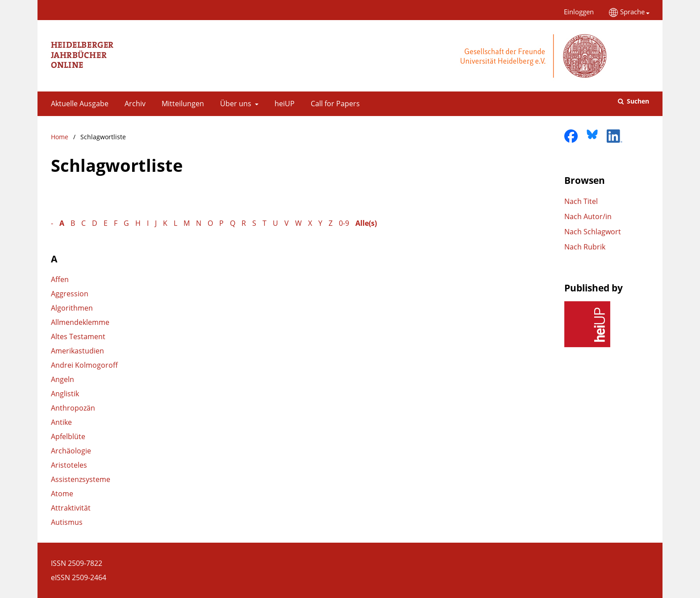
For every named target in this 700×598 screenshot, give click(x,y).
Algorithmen (72, 308)
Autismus (67, 522)
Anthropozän (73, 408)
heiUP (283, 104)
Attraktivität (71, 508)
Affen (60, 279)
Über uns (235, 104)
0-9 (344, 223)
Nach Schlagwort (593, 232)
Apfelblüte (68, 436)
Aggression (70, 294)
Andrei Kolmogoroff (84, 365)
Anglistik (65, 394)
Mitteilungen (181, 104)
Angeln (62, 379)
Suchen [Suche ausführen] (637, 101)
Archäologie (71, 451)
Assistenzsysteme (81, 479)
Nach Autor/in (588, 216)
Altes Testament (78, 336)
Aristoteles (69, 465)
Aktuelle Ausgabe (78, 104)
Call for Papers (333, 104)
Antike (61, 422)
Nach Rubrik (585, 247)
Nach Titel (581, 201)
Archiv (133, 104)
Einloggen (575, 12)
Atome (62, 494)
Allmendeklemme (80, 322)
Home (60, 137)
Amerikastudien (77, 351)
